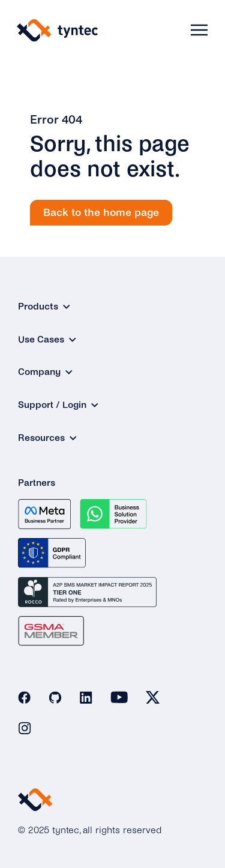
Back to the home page (101, 213)
